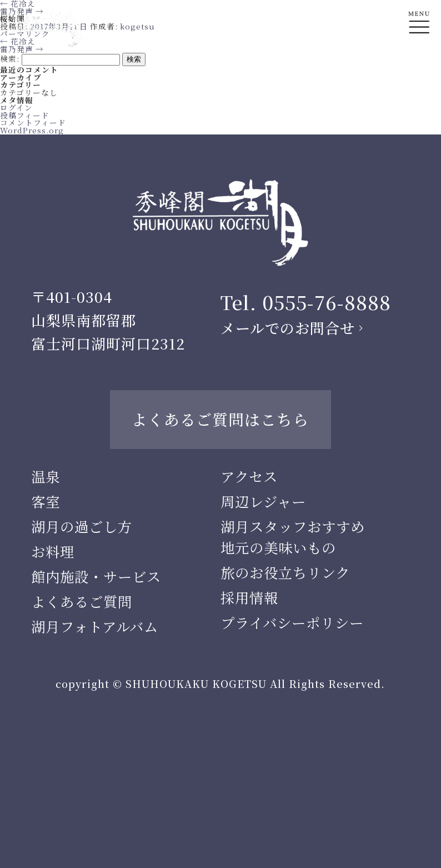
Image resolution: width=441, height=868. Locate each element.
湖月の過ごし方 (82, 526)
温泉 (46, 476)
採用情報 (249, 597)
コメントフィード (33, 122)
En (419, 65)
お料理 (53, 551)
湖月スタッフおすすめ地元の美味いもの (293, 537)
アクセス (249, 476)
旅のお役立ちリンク (285, 572)
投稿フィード (25, 115)
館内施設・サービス (96, 576)
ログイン (16, 107)
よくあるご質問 (82, 601)
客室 (46, 501)
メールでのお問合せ (288, 328)
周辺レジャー (263, 501)
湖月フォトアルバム (95, 626)
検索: (10, 58)
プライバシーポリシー (292, 622)
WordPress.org (32, 130)
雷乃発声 (22, 49)
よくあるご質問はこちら (220, 419)
